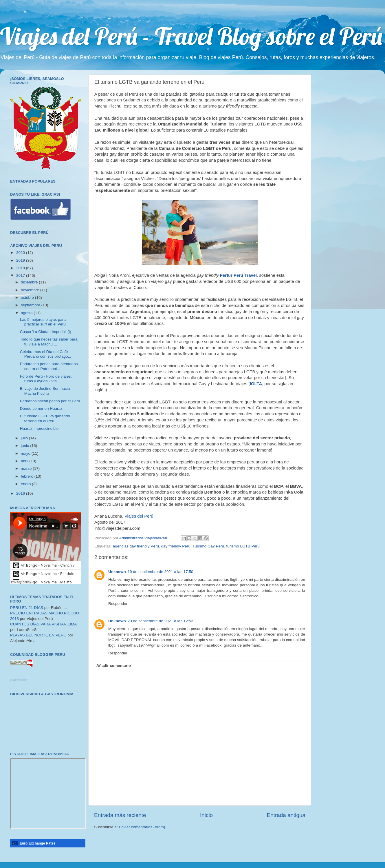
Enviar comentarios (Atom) (142, 827)
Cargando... (20, 680)
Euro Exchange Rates (37, 843)
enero (26, 484)
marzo (27, 468)
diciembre (30, 282)
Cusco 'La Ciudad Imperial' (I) (46, 332)
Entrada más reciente (120, 815)
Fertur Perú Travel (238, 275)
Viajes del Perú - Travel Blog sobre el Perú (191, 36)
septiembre (31, 305)
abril (25, 461)
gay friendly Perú (176, 546)
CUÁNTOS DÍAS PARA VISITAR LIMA (43, 624)
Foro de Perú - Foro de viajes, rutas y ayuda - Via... (46, 379)
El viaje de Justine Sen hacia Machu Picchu (45, 391)
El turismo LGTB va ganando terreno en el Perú (45, 418)
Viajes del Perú (139, 516)
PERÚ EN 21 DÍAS (27, 608)
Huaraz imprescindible (39, 428)
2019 (21, 260)
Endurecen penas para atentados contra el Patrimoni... (49, 366)
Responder (118, 604)
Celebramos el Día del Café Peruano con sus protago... (46, 354)
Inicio (206, 815)
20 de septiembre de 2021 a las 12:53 (161, 621)
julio (25, 438)
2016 (21, 493)
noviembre (31, 290)
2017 (21, 275)
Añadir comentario (114, 666)
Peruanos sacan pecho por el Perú (50, 401)
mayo (26, 453)
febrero (28, 476)
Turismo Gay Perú (208, 546)
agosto (27, 313)
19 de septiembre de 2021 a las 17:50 (161, 572)
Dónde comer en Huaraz (41, 408)
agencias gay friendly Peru (136, 546)
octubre (28, 297)
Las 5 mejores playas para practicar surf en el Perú (43, 322)
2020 (21, 253)
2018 (21, 268)
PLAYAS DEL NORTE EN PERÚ (38, 635)
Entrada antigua (286, 815)
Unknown (117, 572)
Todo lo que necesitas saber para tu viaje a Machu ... (49, 342)
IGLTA (256, 384)
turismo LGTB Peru (243, 546)
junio (25, 446)
